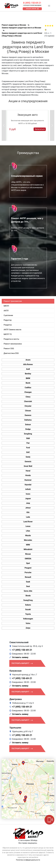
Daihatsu (28, 420)
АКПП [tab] (6, 311)
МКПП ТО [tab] (8, 334)
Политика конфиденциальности (28, 860)
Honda (28, 475)
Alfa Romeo (28, 364)
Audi (28, 369)
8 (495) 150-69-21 (32, 3)
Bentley (28, 374)
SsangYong (28, 600)
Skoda (28, 596)
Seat (28, 586)
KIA (28, 512)
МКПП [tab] (6, 306)
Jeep (28, 503)
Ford (28, 448)
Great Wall (28, 466)
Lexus (28, 526)
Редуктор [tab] (8, 320)
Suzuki (28, 609)
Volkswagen (28, 619)
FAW (28, 438)
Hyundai (28, 485)
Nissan (28, 554)
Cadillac (28, 388)
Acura (28, 360)
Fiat (28, 443)
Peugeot (28, 568)
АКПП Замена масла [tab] (12, 330)
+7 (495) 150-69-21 (22, 650)
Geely (28, 457)
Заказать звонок (31, 9)
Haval (28, 471)
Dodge (28, 429)
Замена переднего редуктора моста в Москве (21, 28)
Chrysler (28, 406)
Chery (28, 397)
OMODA (28, 559)
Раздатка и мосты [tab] (11, 339)
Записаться (40, 129)
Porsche (28, 572)
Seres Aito (28, 591)
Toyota (28, 614)
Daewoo (28, 415)
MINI (28, 545)
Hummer (28, 480)
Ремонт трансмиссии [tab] (13, 301)
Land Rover (28, 522)
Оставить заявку (20, 657)
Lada (28, 517)
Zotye (28, 628)
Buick (28, 383)
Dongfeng (28, 434)
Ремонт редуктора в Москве (14, 25)
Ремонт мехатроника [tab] (13, 344)
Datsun (28, 425)
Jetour (28, 508)
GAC (28, 452)
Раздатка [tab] (8, 325)
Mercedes (28, 540)
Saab (28, 582)
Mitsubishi (28, 549)
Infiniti (28, 489)
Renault (28, 577)
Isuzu (28, 494)
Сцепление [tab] (8, 315)
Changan (28, 392)
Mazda (28, 535)
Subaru (28, 605)
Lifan (28, 531)
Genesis (28, 462)
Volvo (28, 623)
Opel (28, 563)
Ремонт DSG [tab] (9, 349)
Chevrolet (28, 401)
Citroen (28, 411)
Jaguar (28, 499)
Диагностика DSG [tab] (11, 353)
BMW (28, 378)
